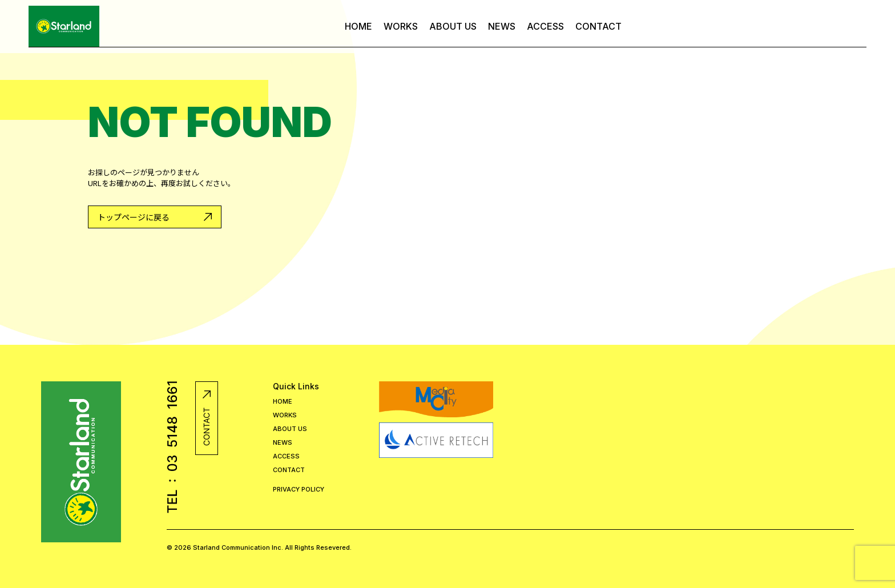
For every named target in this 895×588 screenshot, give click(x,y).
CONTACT (598, 26)
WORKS (401, 26)
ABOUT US (453, 26)
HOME (358, 26)
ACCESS (545, 26)
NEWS (502, 26)
